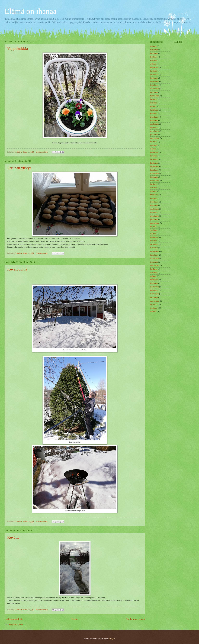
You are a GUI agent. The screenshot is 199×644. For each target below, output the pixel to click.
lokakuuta (154, 57)
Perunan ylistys (19, 168)
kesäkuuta (154, 71)
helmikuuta (154, 85)
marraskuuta (155, 96)
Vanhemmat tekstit (136, 619)
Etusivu (74, 619)
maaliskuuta (155, 82)
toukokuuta (154, 75)
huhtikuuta (154, 50)
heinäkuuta (154, 67)
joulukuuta (154, 53)
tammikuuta (155, 89)
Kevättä (13, 537)
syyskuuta (154, 60)
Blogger (112, 639)
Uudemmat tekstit (14, 619)
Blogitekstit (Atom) (16, 625)
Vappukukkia (18, 48)
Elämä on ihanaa (31, 11)
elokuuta (153, 46)
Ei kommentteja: (42, 152)
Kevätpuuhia (17, 269)
